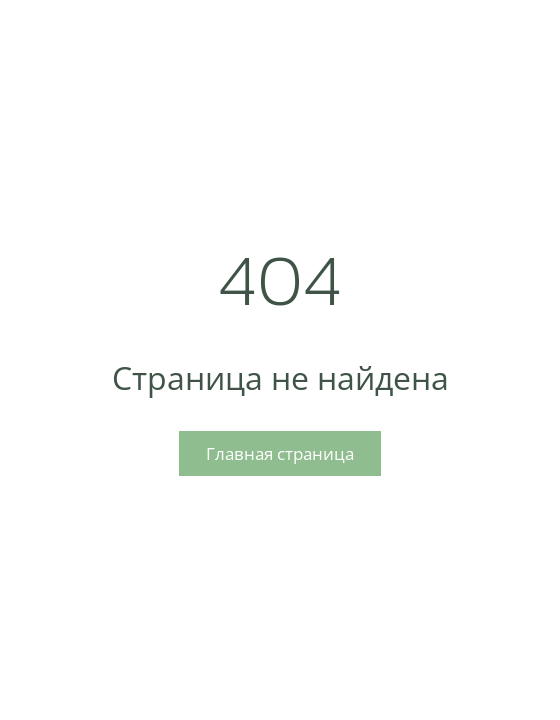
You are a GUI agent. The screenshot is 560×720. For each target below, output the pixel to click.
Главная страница (280, 453)
